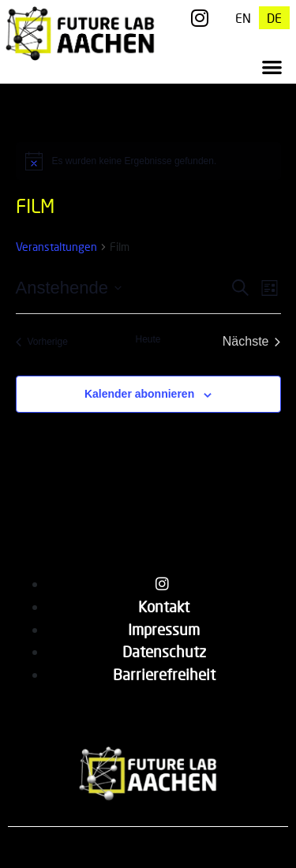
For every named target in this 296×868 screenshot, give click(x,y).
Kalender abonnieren (139, 394)
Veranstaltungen (56, 247)
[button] (273, 67)
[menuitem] (243, 18)
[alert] (148, 161)
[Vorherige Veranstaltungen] (42, 342)
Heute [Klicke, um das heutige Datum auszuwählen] (148, 339)
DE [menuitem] (274, 18)
